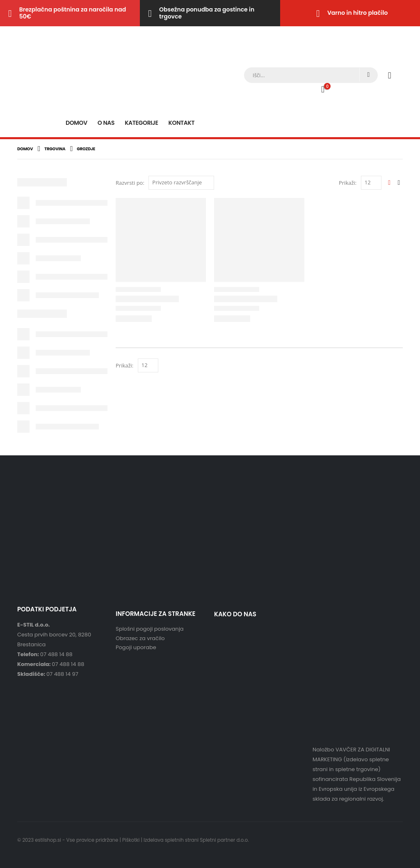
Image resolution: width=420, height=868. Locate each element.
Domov (76, 123)
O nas (106, 123)
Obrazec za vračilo (140, 638)
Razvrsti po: (130, 183)
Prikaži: (348, 183)
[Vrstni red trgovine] (181, 183)
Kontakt (182, 123)
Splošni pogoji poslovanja (150, 629)
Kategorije (141, 123)
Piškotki (131, 840)
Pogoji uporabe (136, 647)
